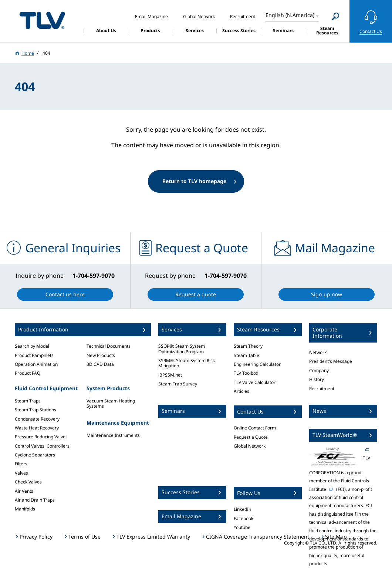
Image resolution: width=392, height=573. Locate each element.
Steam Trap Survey (178, 384)
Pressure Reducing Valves (41, 437)
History (317, 379)
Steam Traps (28, 401)
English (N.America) (290, 15)
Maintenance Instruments (113, 435)
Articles (241, 391)
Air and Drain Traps (35, 500)
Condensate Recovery (37, 419)
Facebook (244, 518)
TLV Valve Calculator (255, 382)
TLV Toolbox (246, 373)
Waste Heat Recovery (37, 428)
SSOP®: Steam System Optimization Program (182, 349)
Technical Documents (109, 346)
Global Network (250, 446)
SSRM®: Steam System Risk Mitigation (187, 363)
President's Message (331, 361)
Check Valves (28, 482)
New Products (101, 355)
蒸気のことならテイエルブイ (42, 20)
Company (319, 370)
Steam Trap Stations (36, 410)
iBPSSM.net (170, 375)
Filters (21, 464)
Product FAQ (28, 373)
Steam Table (246, 355)
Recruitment (322, 389)
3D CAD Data (100, 364)
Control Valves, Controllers (42, 446)
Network (318, 352)
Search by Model (32, 346)
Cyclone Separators (35, 455)
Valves (21, 473)
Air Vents (24, 491)
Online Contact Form (255, 428)
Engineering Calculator (257, 364)
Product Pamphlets (34, 355)
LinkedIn (242, 509)
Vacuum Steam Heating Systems (111, 403)
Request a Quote (251, 437)
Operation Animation (36, 364)
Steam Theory (248, 346)
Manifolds (25, 509)
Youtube (242, 527)
